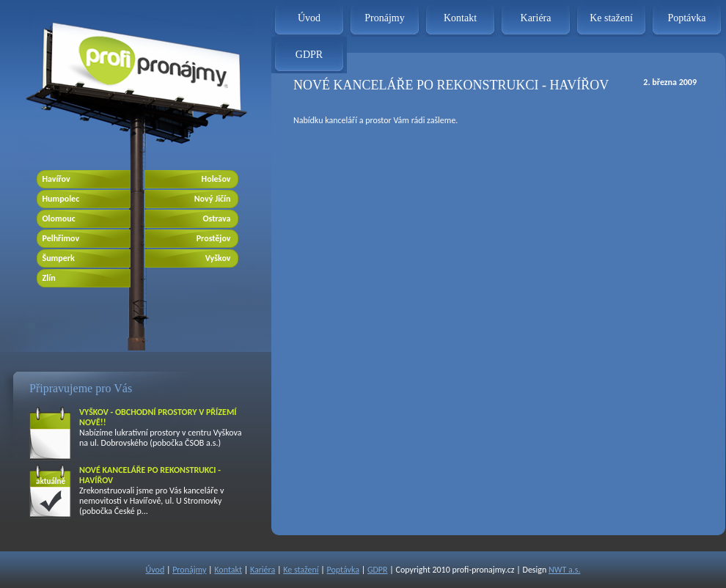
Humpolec (61, 199)
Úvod (309, 18)
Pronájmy (384, 18)
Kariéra (536, 18)
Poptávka (686, 18)
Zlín (49, 278)
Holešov (216, 179)
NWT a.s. (564, 570)
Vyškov (218, 258)
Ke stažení (611, 18)
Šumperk (59, 258)
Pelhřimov (61, 238)
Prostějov (214, 238)
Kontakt (460, 18)
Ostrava (216, 218)
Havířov (56, 179)
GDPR (309, 55)
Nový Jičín (213, 199)
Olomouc (59, 218)
